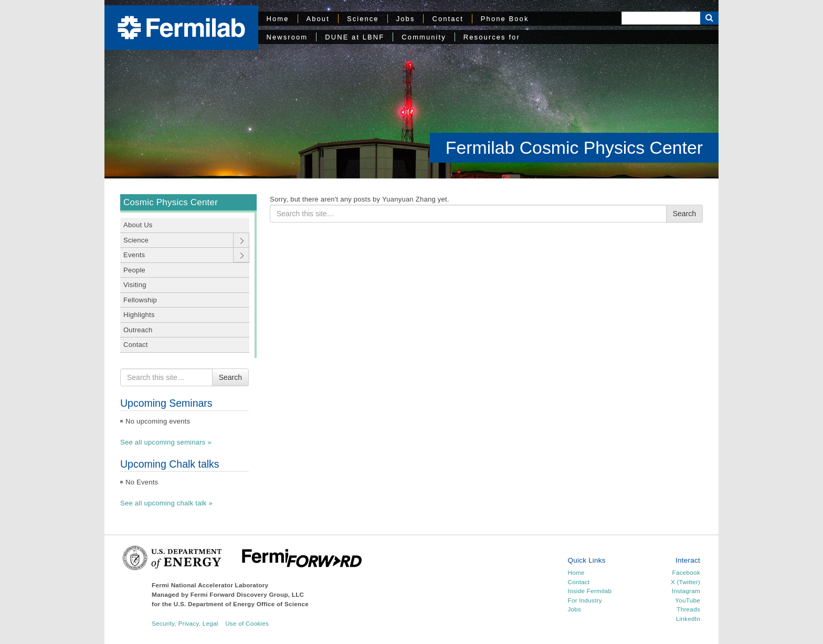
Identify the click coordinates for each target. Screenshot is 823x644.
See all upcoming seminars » (166, 442)
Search (230, 377)
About (318, 19)
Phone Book (505, 19)
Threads (688, 609)
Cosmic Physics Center (171, 202)
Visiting (135, 285)
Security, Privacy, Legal (185, 623)
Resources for (492, 37)
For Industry (585, 600)
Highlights (139, 315)
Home (278, 19)
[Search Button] (709, 18)
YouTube (688, 600)
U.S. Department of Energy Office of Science (241, 604)
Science (363, 19)
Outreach (138, 330)
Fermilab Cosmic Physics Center (574, 147)
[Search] (661, 18)
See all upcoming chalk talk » (166, 503)
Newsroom (287, 37)
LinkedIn (688, 619)
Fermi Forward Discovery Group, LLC (247, 594)
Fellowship (140, 300)
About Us (138, 225)
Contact (447, 19)
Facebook (686, 572)
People (134, 270)
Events (134, 255)
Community (424, 37)
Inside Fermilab (590, 591)
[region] (411, 89)
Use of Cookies (247, 623)
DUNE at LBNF (355, 37)
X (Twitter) (685, 582)
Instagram (686, 591)
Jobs (406, 19)
